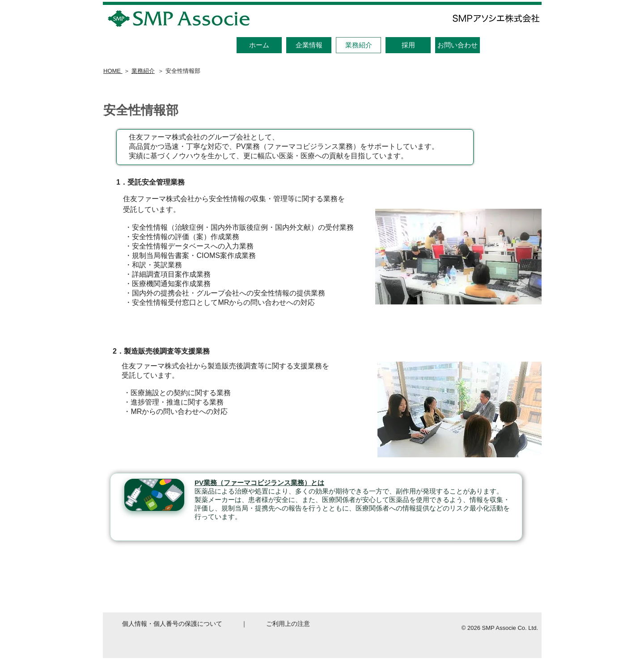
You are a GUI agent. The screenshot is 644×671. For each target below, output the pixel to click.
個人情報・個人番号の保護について (172, 624)
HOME (113, 71)
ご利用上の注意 (288, 624)
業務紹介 (143, 71)
